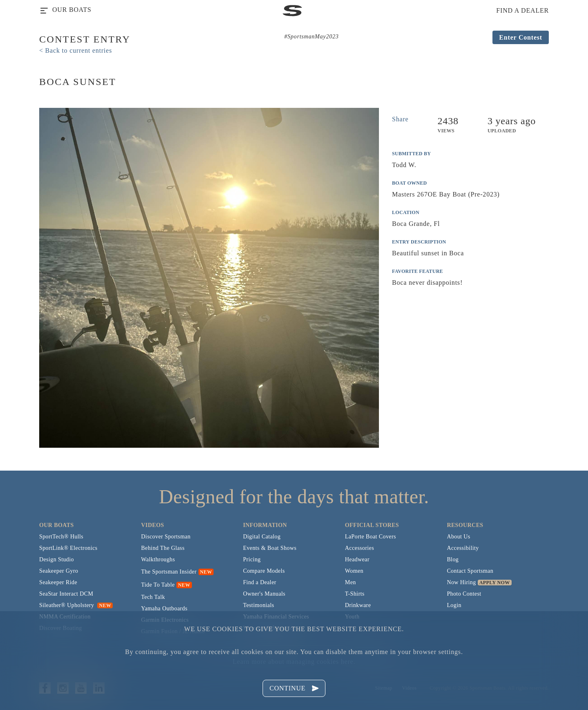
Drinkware (358, 605)
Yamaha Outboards (164, 608)
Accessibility (463, 548)
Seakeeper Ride (58, 582)
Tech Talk (153, 597)
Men (351, 582)
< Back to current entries (76, 50)
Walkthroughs (158, 559)
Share (400, 119)
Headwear (357, 559)
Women (354, 571)
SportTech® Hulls (61, 537)
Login (454, 605)
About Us (458, 537)
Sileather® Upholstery (76, 605)
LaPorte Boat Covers (371, 537)
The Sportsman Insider (169, 572)
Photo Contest (464, 594)
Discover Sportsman (166, 537)
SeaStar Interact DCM (66, 594)
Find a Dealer (259, 582)
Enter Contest (521, 37)
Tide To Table (158, 585)
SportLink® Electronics (68, 548)
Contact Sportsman (470, 571)
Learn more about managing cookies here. (294, 662)
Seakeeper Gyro (59, 571)
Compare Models (264, 571)
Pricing (252, 559)
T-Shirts (355, 594)
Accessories (360, 548)
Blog (453, 559)
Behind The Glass (163, 548)
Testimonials (258, 605)
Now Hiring (461, 582)
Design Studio (57, 559)
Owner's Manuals (264, 594)
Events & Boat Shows (270, 548)
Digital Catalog (262, 537)
